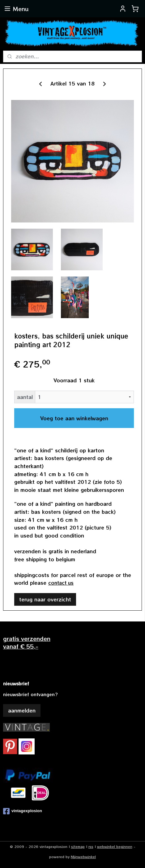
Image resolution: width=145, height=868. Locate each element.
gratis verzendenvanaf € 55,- (27, 642)
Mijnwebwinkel (83, 857)
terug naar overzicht (45, 599)
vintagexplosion (23, 811)
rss (91, 846)
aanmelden (22, 710)
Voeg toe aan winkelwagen (74, 418)
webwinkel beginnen (115, 846)
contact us (61, 583)
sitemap (78, 846)
